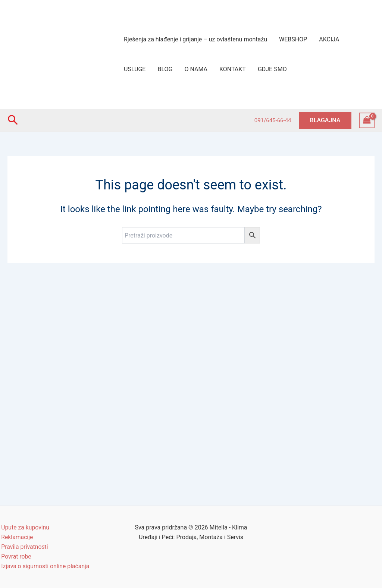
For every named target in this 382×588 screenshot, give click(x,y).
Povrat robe (15, 556)
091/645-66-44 (273, 120)
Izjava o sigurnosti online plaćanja (45, 566)
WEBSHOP (293, 39)
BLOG (165, 69)
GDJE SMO (272, 69)
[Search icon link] (13, 120)
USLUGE (135, 69)
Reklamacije (16, 536)
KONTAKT (233, 69)
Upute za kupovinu (24, 527)
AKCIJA (329, 39)
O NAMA (196, 69)
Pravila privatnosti (24, 546)
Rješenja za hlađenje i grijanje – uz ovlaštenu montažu (195, 39)
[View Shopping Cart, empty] (367, 120)
